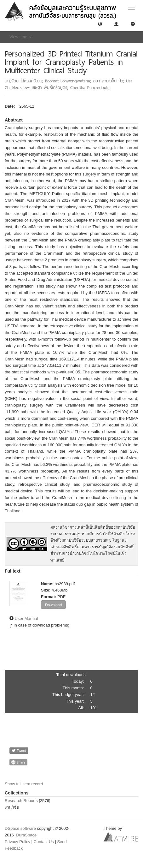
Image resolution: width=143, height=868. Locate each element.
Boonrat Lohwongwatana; (69, 81)
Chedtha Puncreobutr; (90, 87)
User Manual (26, 618)
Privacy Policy (17, 842)
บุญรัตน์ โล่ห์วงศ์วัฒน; (25, 81)
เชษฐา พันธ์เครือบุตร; (51, 87)
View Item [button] (20, 37)
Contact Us (44, 842)
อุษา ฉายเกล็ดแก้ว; (109, 81)
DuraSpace (26, 835)
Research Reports (21, 801)
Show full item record (24, 784)
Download (53, 605)
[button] (100, 24)
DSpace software (20, 828)
